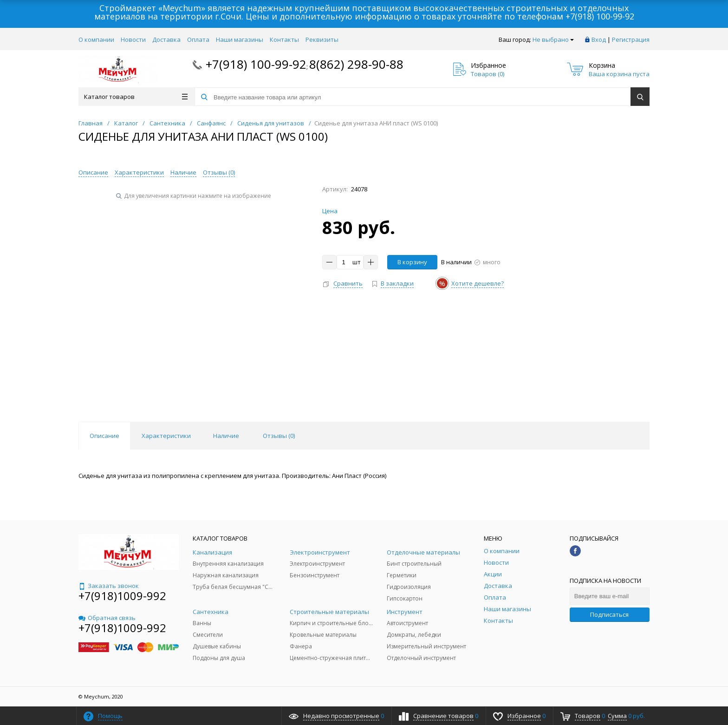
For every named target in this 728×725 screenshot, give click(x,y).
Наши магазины (240, 39)
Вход (599, 39)
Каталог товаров (136, 97)
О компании (96, 39)
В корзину (412, 262)
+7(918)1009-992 (122, 596)
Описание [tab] (104, 436)
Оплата (198, 39)
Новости (133, 39)
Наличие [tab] (226, 436)
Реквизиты (322, 39)
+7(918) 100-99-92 (600, 16)
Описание (93, 172)
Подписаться (609, 614)
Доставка (166, 39)
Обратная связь (107, 618)
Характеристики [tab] (166, 436)
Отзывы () (219, 172)
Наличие (183, 172)
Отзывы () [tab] (279, 436)
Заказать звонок (109, 586)
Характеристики (139, 172)
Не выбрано (553, 39)
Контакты (284, 39)
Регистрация (631, 39)
